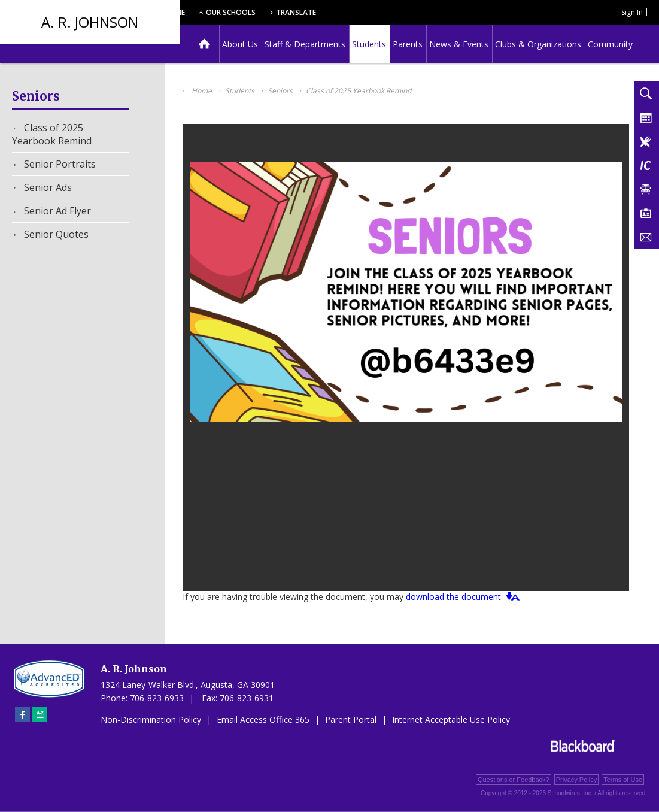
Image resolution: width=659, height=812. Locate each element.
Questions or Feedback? (514, 780)
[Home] (204, 44)
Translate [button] (375, 12)
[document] (406, 357)
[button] (511, 596)
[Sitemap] (40, 715)
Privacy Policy (576, 780)
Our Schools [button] (306, 12)
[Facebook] (22, 715)
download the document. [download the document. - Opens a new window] (454, 597)
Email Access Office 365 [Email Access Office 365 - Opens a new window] (263, 719)
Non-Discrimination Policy (151, 719)
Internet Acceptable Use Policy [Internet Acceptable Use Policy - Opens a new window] (451, 719)
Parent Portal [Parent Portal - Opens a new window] (351, 719)
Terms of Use (623, 780)
